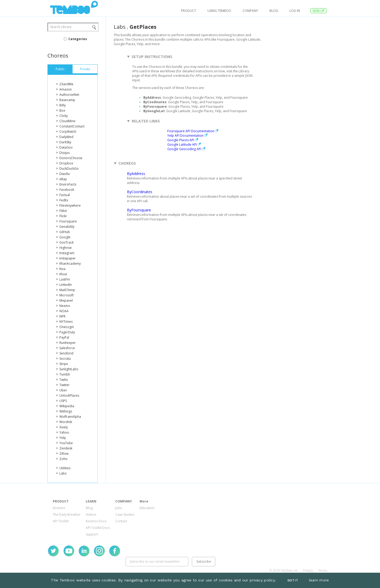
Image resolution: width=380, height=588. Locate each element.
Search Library (61, 27)
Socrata (65, 359)
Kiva (62, 269)
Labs (63, 473)
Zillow (64, 454)
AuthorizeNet (69, 95)
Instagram (67, 253)
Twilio (64, 380)
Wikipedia (67, 406)
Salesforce (67, 348)
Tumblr (65, 374)
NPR (62, 316)
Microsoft (66, 295)
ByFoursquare (139, 210)
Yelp (63, 438)
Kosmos (59, 508)
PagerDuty (67, 332)
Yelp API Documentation (185, 136)
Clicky (64, 116)
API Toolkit (61, 521)
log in (295, 11)
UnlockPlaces (69, 395)
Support (92, 534)
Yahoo (64, 432)
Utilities (65, 468)
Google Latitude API (182, 144)
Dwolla (65, 174)
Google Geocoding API (184, 149)
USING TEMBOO (219, 11)
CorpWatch (68, 132)
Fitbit (63, 211)
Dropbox (66, 163)
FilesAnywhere (70, 205)
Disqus (65, 153)
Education (147, 508)
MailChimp (67, 290)
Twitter (65, 385)
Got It (293, 580)
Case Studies (125, 514)
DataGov (66, 147)
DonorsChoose (71, 158)
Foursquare (68, 221)
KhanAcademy (70, 264)
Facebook (67, 190)
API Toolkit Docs (98, 528)
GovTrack (66, 242)
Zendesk (66, 448)
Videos (91, 514)
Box (62, 110)
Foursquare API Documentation (191, 131)
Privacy (308, 570)
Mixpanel (66, 300)
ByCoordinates (140, 192)
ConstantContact (72, 126)
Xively (64, 427)
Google (65, 237)
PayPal (64, 337)
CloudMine (67, 121)
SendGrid (66, 353)
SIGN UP (319, 11)
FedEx (64, 200)
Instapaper (68, 258)
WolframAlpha (70, 417)
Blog (274, 11)
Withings (66, 411)
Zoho (63, 459)
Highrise (66, 248)
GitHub (65, 232)
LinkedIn (66, 285)
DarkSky (65, 142)
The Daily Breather (67, 514)
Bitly (63, 105)
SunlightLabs (69, 369)
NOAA (64, 311)
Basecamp (67, 100)
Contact (121, 521)
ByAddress (136, 174)
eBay (63, 179)
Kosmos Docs (96, 521)
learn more (319, 580)
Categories (78, 39)
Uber (63, 390)
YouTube (66, 443)
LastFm (65, 279)
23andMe (66, 84)
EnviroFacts (68, 184)
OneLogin (67, 327)
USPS (63, 401)
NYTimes (66, 322)
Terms (323, 570)
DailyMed (66, 137)
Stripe (64, 364)
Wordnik (66, 422)
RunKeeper (68, 343)
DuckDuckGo (69, 169)
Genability (67, 227)
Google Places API (181, 140)
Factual (65, 195)
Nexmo (65, 306)
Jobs (119, 508)
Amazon (66, 89)
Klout (63, 274)
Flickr (63, 216)
